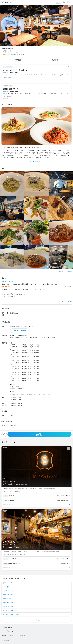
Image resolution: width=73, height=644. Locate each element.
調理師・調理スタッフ (11, 89)
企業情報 (22, 636)
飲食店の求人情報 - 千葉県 (11, 614)
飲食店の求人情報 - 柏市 (10, 610)
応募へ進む (39, 434)
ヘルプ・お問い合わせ (7, 631)
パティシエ (11, 496)
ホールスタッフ (12, 559)
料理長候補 (11, 501)
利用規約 (4, 636)
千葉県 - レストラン (9, 591)
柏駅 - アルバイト (8, 595)
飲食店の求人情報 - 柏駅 (10, 607)
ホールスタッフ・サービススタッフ (15, 70)
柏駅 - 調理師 (7, 599)
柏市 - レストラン (8, 583)
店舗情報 (55, 60)
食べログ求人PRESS (7, 628)
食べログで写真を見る (64, 272)
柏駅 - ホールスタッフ (10, 603)
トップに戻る (37, 620)
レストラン (6, 587)
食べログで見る (66, 301)
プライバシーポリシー (13, 636)
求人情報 (18, 60)
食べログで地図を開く (20, 331)
